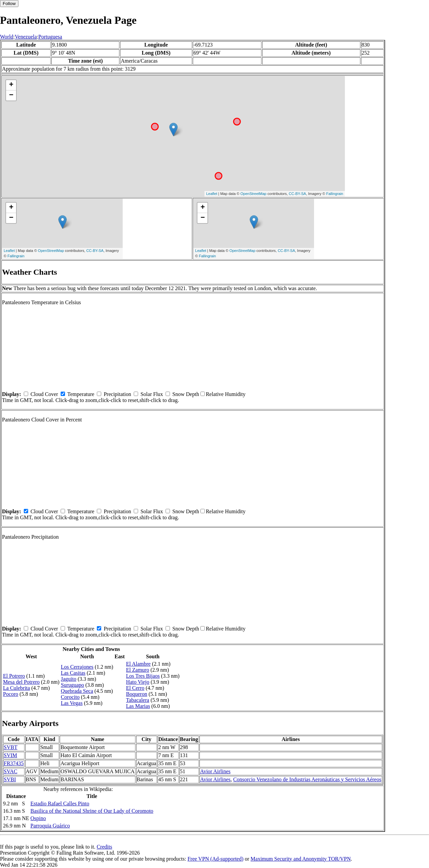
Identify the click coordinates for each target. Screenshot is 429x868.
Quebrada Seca (77, 691)
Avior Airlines (215, 771)
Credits (104, 847)
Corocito (70, 697)
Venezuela (26, 37)
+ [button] (11, 85)
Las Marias (138, 706)
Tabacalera (138, 700)
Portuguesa (50, 37)
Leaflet (212, 194)
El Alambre (138, 664)
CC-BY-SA (298, 194)
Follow (9, 4)
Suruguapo (72, 685)
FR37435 (14, 763)
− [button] (11, 95)
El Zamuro (138, 670)
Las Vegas (72, 703)
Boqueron (137, 694)
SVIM (10, 755)
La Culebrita (16, 688)
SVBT (11, 747)
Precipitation (117, 394)
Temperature (81, 394)
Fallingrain (335, 194)
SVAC (11, 771)
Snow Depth (186, 394)
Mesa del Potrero (21, 682)
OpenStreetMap (253, 194)
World (7, 37)
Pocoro (11, 694)
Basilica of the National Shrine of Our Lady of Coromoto (92, 811)
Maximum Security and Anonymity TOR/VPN (301, 859)
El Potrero (14, 676)
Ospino (38, 818)
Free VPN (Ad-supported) (215, 859)
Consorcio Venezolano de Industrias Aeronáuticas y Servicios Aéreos (307, 779)
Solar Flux (152, 394)
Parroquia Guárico (50, 826)
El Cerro (135, 688)
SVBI (10, 779)
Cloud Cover (44, 394)
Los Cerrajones (77, 667)
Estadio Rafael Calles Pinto (60, 804)
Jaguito (68, 679)
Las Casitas (73, 673)
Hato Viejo (138, 682)
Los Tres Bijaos (143, 676)
